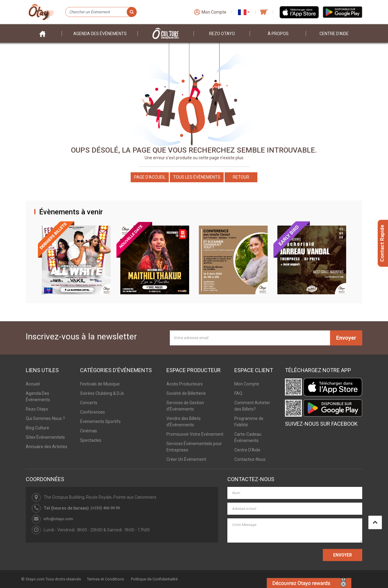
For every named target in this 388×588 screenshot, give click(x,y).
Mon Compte (247, 384)
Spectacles (91, 440)
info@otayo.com (58, 519)
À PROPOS (278, 34)
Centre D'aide (334, 34)
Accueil (33, 384)
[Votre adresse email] (250, 338)
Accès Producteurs (185, 384)
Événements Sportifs (100, 421)
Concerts (89, 403)
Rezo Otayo (222, 34)
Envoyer (346, 338)
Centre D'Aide (247, 450)
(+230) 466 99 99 (105, 508)
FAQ (238, 393)
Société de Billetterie (186, 393)
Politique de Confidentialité (154, 579)
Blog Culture (37, 428)
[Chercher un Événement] (101, 12)
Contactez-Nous (250, 459)
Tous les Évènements (197, 177)
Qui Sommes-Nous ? (45, 418)
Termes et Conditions (105, 579)
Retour (241, 177)
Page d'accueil (150, 177)
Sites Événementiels (45, 437)
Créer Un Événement (186, 459)
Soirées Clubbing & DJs (102, 393)
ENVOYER (343, 555)
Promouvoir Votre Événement (195, 434)
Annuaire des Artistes (47, 447)
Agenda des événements (100, 34)
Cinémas (89, 431)
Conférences (92, 412)
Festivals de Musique (100, 384)
